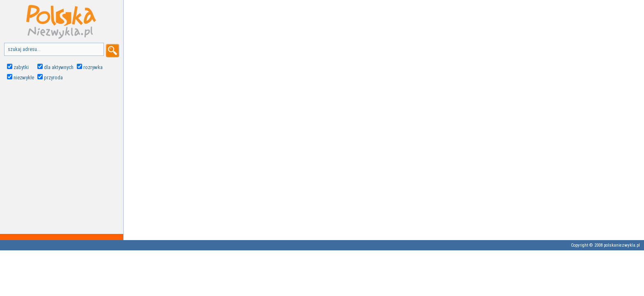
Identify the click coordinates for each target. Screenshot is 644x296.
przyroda (53, 77)
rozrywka (93, 67)
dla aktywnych (59, 67)
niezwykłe (24, 77)
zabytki (21, 67)
